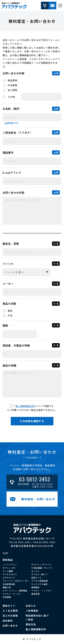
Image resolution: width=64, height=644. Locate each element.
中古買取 (12, 85)
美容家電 (35, 594)
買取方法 (31, 624)
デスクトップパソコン (41, 564)
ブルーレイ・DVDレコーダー (16, 581)
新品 (10, 311)
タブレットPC (9, 568)
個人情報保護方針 (25, 406)
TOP (5, 553)
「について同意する (32, 406)
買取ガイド (9, 606)
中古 (10, 315)
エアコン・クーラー (12, 594)
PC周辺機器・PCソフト (42, 568)
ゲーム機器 (8, 571)
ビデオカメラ (9, 577)
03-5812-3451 (22, 542)
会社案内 (8, 621)
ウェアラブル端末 (39, 584)
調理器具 (35, 587)
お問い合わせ (10, 626)
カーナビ (35, 571)
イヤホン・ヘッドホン (41, 591)
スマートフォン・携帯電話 (15, 591)
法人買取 (12, 90)
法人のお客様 (10, 616)
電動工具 (7, 587)
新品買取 (12, 80)
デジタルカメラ (10, 574)
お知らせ (31, 606)
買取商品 (8, 560)
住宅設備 (7, 597)
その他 (11, 97)
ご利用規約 (32, 611)
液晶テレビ (36, 577)
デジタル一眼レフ (39, 574)
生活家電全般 (9, 584)
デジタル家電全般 (39, 581)
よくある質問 (10, 611)
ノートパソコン (10, 564)
